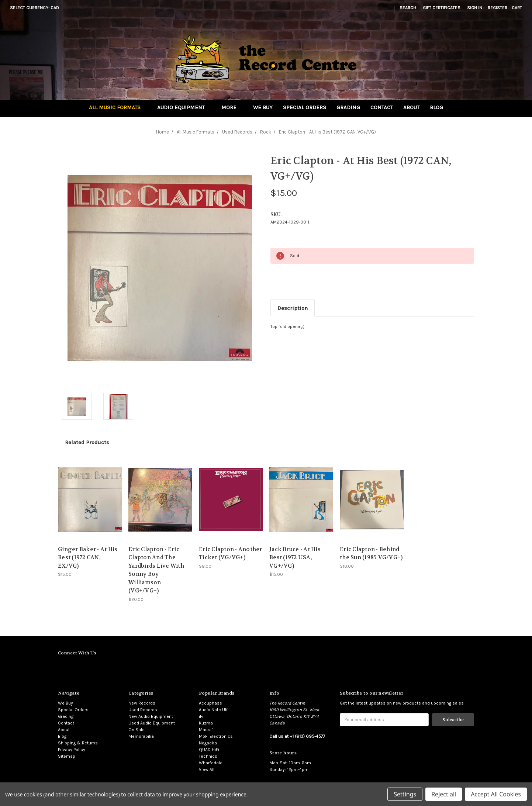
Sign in (475, 8)
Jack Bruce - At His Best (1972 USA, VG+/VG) (295, 558)
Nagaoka (208, 743)
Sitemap (67, 756)
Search (408, 8)
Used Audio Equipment (152, 723)
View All (207, 769)
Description (293, 308)
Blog (436, 107)
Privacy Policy (72, 750)
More (232, 107)
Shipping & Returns (78, 743)
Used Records (143, 710)
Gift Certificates (442, 8)
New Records (142, 703)
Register (498, 8)
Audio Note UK (213, 710)
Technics (208, 756)
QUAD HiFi (209, 750)
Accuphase (210, 703)
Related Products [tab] (87, 442)
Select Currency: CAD (37, 8)
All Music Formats (118, 107)
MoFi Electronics (216, 736)
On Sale (137, 730)
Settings (405, 794)
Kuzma (206, 723)
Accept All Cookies (496, 794)
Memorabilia (141, 736)
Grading (348, 107)
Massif (206, 730)
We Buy (263, 107)
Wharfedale (211, 763)
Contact (382, 107)
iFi (201, 716)
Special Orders (305, 107)
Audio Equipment (184, 107)
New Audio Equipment (151, 716)
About (411, 107)
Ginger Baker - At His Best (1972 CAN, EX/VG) (88, 558)
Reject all (444, 794)
